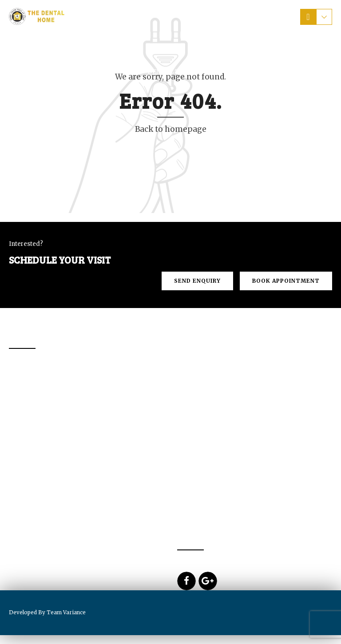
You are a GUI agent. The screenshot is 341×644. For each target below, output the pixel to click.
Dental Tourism (177, 71)
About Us (72, 71)
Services (118, 71)
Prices (231, 71)
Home (32, 71)
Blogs (34, 96)
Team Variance (66, 612)
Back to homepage (171, 129)
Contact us (277, 71)
